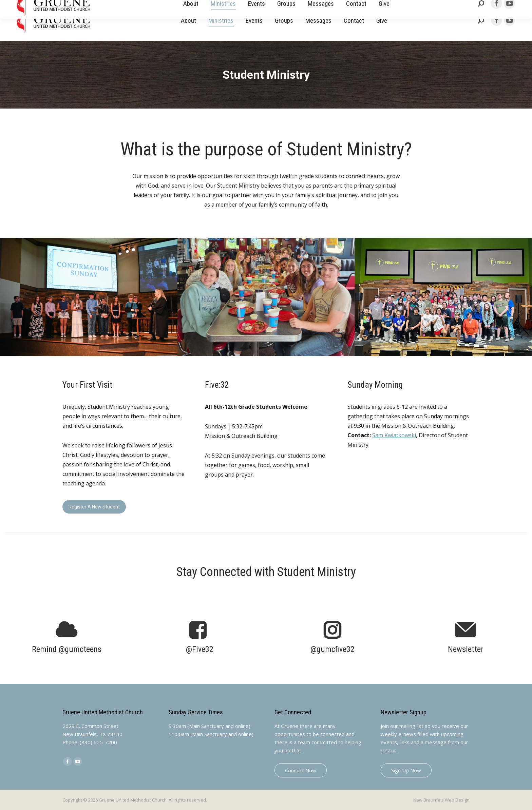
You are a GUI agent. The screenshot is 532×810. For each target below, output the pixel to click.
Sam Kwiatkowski (394, 435)
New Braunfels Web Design (441, 800)
